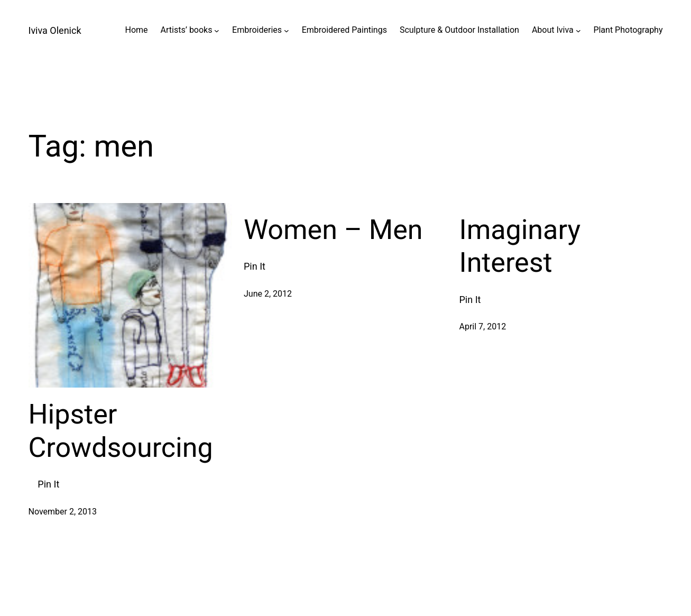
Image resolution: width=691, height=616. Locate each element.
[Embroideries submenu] (287, 30)
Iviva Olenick (55, 30)
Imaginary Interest (520, 246)
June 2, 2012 (268, 294)
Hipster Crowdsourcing (121, 431)
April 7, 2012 (483, 327)
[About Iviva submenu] (578, 30)
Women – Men (333, 230)
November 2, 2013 (63, 512)
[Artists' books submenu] (217, 30)
